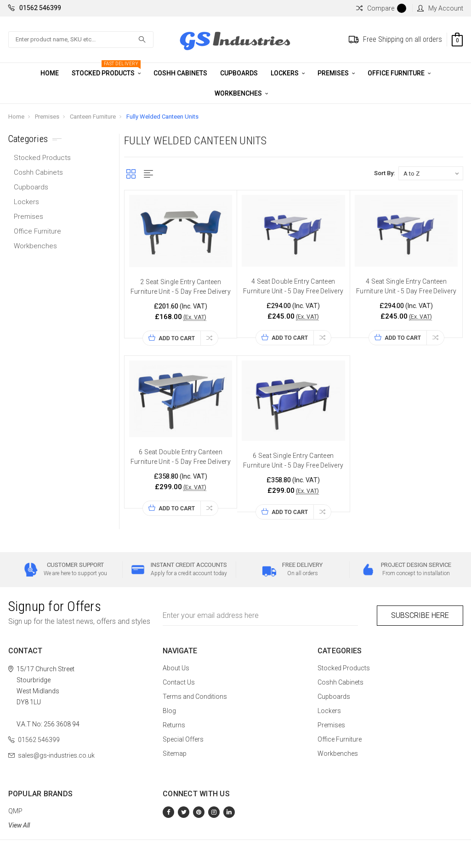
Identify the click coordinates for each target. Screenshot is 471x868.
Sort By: (384, 173)
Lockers (288, 73)
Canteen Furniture (93, 117)
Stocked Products (106, 70)
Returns (174, 725)
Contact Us (179, 682)
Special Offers (183, 739)
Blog (169, 711)
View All (19, 825)
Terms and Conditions (195, 697)
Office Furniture (399, 73)
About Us (176, 668)
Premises (336, 73)
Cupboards (239, 73)
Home (50, 73)
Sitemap (175, 754)
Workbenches (241, 93)
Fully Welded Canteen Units (162, 117)
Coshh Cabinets (180, 73)
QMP (15, 811)
